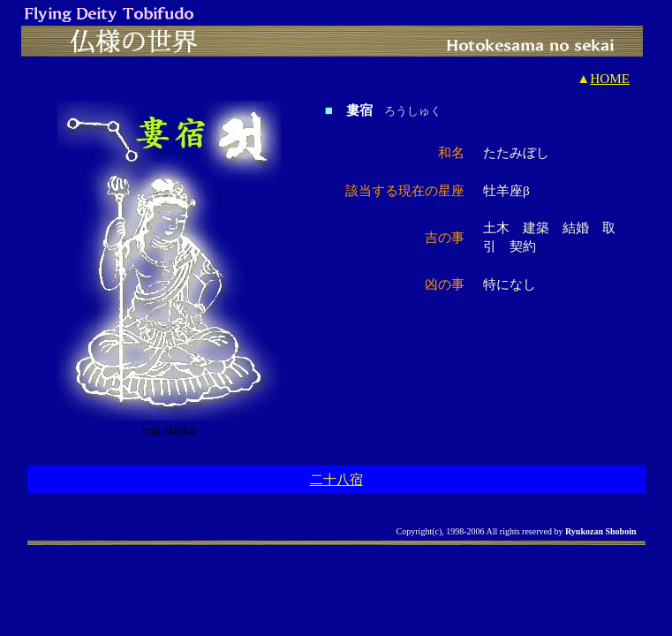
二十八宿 (336, 479)
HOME (610, 78)
